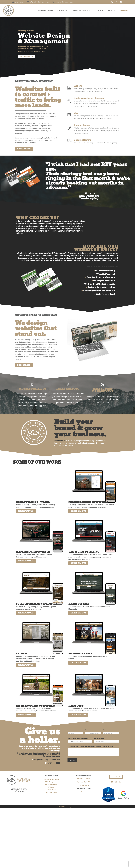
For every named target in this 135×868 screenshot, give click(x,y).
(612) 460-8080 (84, 786)
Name (70, 730)
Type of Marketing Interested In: (78, 738)
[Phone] (93, 733)
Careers (84, 792)
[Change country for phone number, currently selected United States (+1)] (87, 733)
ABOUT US (112, 11)
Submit (72, 760)
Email (105, 730)
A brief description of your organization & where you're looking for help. (91, 747)
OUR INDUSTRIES (63, 11)
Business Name (99, 738)
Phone (88, 730)
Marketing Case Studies (82, 11)
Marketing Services (46, 11)
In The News (100, 11)
